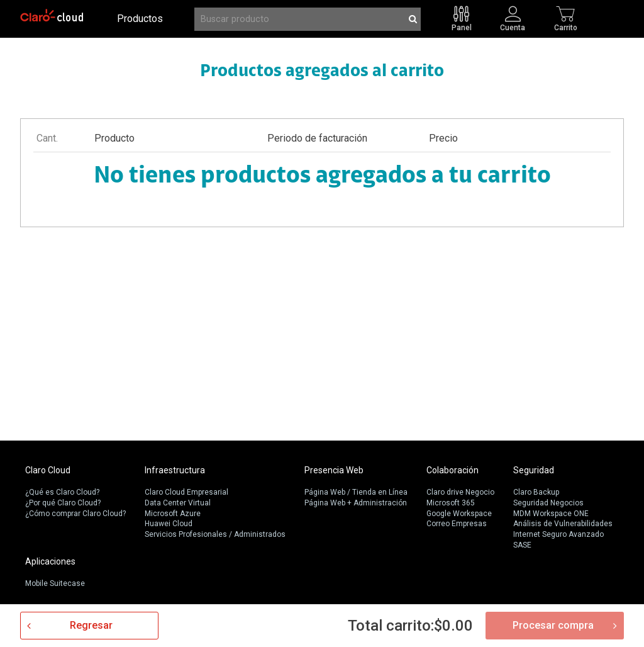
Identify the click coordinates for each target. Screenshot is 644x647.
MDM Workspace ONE (551, 514)
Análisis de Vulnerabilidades (563, 524)
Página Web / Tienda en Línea (356, 492)
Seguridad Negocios (548, 503)
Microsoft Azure (173, 514)
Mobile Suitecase (55, 583)
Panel (462, 27)
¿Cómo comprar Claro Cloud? (75, 514)
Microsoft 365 (451, 503)
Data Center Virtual (178, 503)
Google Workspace (459, 514)
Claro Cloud (48, 470)
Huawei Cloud (169, 524)
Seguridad (534, 470)
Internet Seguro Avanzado (558, 534)
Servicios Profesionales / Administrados (215, 534)
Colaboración (452, 470)
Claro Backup (536, 492)
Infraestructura (175, 470)
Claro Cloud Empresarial (186, 492)
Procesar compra (553, 625)
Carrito (566, 27)
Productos (140, 19)
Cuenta (513, 27)
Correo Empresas (457, 524)
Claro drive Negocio (460, 492)
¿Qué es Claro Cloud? (62, 492)
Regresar (91, 625)
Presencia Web (334, 470)
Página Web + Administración (356, 503)
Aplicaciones (50, 561)
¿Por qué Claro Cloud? (63, 503)
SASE (522, 545)
